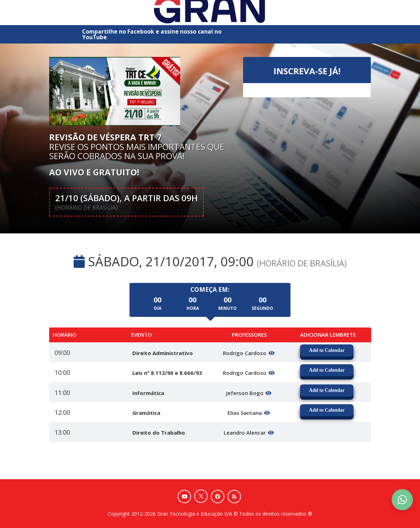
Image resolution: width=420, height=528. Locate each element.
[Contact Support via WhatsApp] (402, 500)
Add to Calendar (327, 350)
